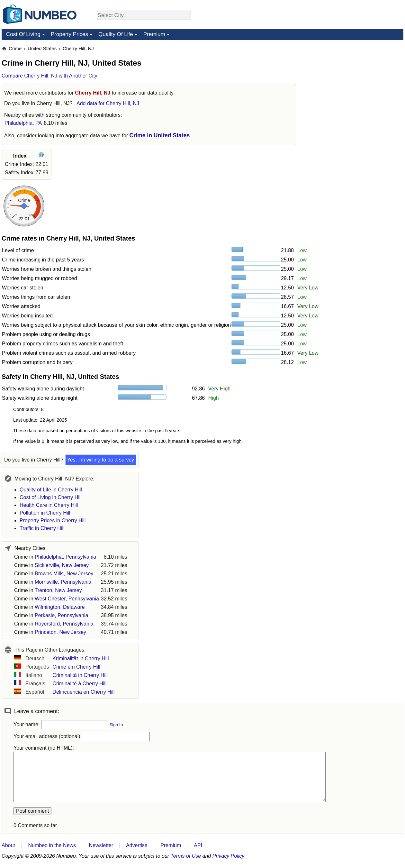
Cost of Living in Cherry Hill (51, 497)
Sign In (116, 725)
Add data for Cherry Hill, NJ (108, 103)
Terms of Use (186, 856)
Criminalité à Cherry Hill (79, 684)
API (198, 845)
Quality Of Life (116, 34)
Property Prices (69, 34)
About (8, 845)
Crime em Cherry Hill (76, 667)
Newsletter (101, 845)
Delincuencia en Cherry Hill (83, 692)
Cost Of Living (23, 34)
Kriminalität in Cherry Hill (81, 658)
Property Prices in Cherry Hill (53, 521)
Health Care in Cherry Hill (49, 505)
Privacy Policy (229, 856)
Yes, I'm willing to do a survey (101, 460)
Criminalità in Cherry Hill (80, 675)
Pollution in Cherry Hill (45, 513)
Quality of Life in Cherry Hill (51, 490)
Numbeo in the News (52, 845)
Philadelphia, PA (23, 123)
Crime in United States (160, 135)
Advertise (137, 845)
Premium (154, 34)
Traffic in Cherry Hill (42, 528)
